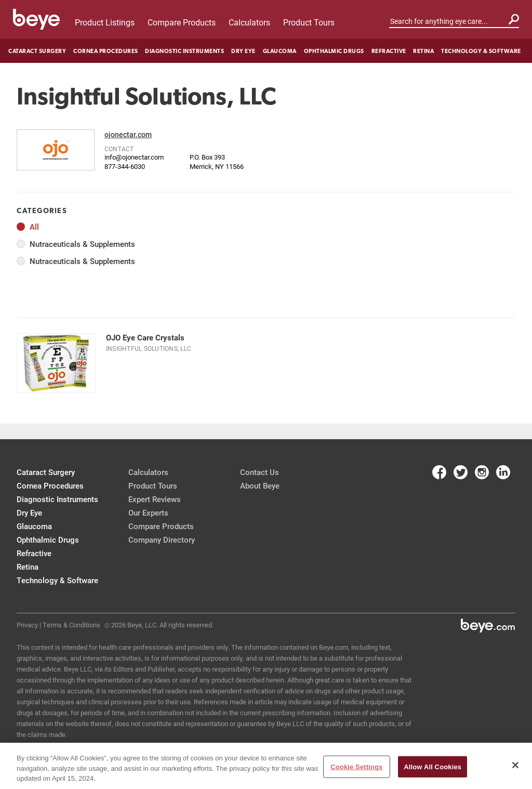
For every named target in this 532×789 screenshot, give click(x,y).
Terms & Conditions (71, 625)
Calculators (249, 22)
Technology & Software (481, 51)
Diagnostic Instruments (184, 51)
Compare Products (182, 22)
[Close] (515, 765)
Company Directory (162, 540)
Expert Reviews (155, 499)
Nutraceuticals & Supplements (82, 244)
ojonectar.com (128, 134)
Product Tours (309, 22)
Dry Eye (243, 51)
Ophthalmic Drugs (334, 51)
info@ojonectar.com (134, 157)
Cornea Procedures (106, 51)
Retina (423, 51)
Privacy (27, 625)
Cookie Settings (356, 766)
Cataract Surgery (37, 51)
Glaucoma (280, 51)
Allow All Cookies (433, 766)
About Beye (260, 485)
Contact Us (260, 472)
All (34, 227)
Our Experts (148, 512)
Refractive (389, 51)
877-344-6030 (125, 166)
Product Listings (105, 22)
